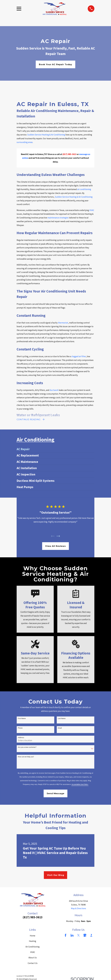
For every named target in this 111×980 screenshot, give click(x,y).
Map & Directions (78, 909)
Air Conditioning (33, 947)
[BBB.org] (91, 935)
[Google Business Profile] (85, 935)
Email (60, 728)
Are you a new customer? (27, 747)
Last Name (62, 719)
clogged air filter (79, 356)
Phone (20, 728)
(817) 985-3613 (33, 917)
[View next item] (58, 536)
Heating (33, 941)
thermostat (63, 323)
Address (21, 738)
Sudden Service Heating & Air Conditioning (46, 135)
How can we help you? (26, 757)
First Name (22, 719)
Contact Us (33, 963)
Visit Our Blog (56, 875)
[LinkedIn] (72, 935)
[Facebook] (66, 935)
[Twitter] (78, 935)
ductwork (54, 390)
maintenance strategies (58, 218)
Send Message (55, 794)
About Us (33, 958)
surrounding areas (25, 142)
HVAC (92, 210)
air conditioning (84, 189)
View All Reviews (55, 546)
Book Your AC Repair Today (55, 64)
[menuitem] (55, 449)
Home (33, 936)
